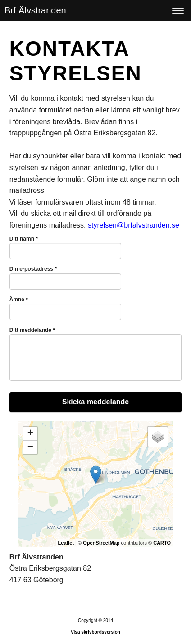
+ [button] (30, 434)
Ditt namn (24, 239)
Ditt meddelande (32, 330)
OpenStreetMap (101, 543)
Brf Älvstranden (35, 10)
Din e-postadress (33, 269)
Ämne (19, 300)
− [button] (30, 447)
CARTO (162, 543)
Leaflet (66, 543)
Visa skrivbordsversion (95, 632)
